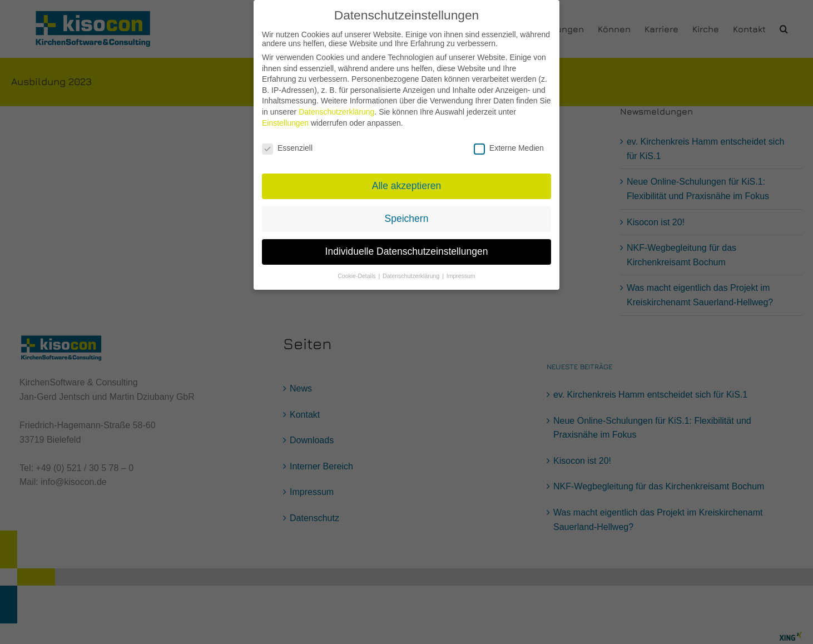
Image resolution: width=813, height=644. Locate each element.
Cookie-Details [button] (357, 271)
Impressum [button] (461, 271)
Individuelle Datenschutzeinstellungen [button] (407, 246)
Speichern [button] (407, 214)
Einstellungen (285, 118)
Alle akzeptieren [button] (407, 181)
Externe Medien (509, 143)
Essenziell (287, 143)
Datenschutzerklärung (336, 107)
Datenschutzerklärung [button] (412, 271)
